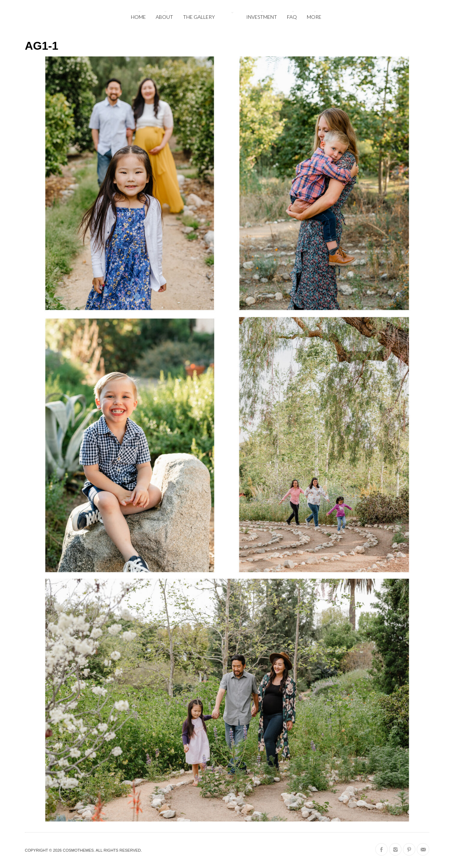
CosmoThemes (78, 850)
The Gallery (199, 17)
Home (138, 17)
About (164, 17)
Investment (262, 17)
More (314, 17)
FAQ (292, 17)
